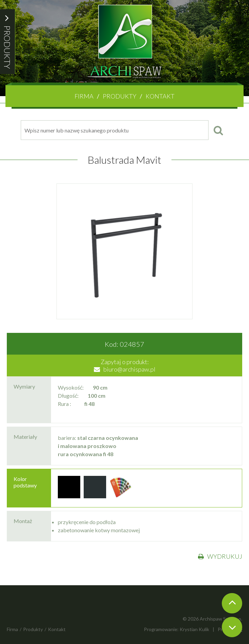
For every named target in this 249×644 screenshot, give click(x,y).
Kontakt (160, 96)
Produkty (120, 96)
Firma (84, 96)
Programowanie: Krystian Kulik (177, 629)
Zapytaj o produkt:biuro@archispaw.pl (125, 365)
